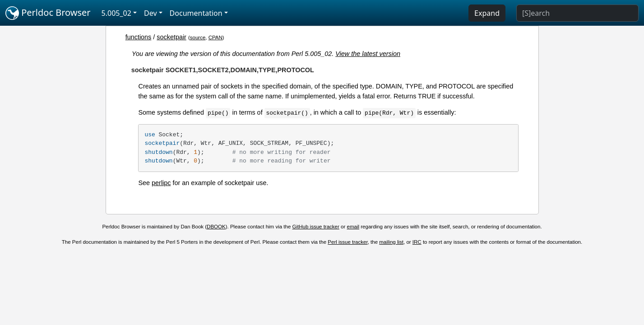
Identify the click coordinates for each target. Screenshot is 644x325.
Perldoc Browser (48, 13)
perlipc (161, 183)
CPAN (215, 37)
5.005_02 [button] (116, 13)
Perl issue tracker (347, 242)
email (353, 227)
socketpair (171, 37)
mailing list (391, 242)
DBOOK (216, 227)
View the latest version (368, 54)
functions (139, 37)
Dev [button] (151, 13)
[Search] (577, 13)
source (198, 37)
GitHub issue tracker (316, 227)
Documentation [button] (196, 13)
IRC (417, 242)
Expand (487, 13)
